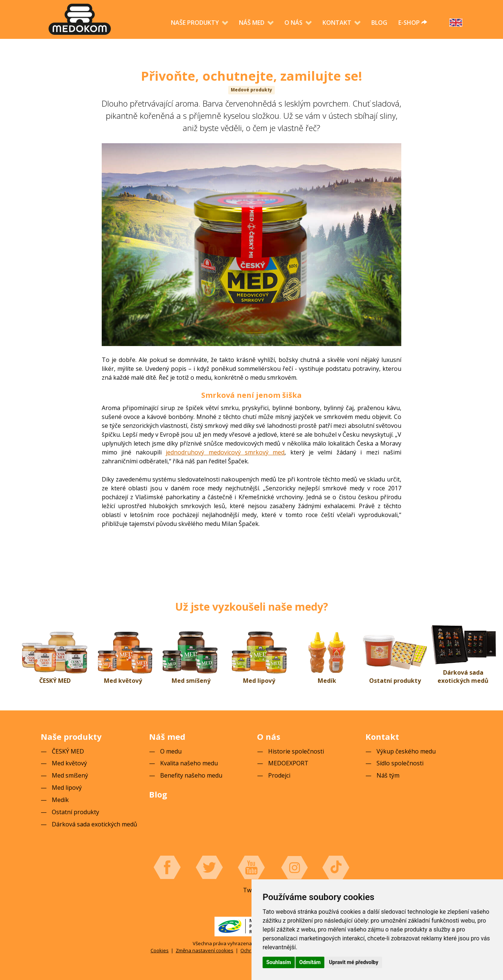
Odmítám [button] (310, 962)
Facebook (167, 867)
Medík (327, 681)
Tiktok (336, 867)
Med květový (123, 681)
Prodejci (279, 775)
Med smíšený (191, 681)
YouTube (251, 867)
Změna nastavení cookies (205, 950)
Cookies (160, 950)
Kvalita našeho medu (189, 763)
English (456, 23)
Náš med (252, 23)
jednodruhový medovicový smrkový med (225, 452)
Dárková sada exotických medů (463, 677)
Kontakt (338, 23)
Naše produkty (196, 23)
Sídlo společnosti (400, 763)
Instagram (294, 867)
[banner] (80, 19)
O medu (171, 751)
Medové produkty (251, 90)
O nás (294, 23)
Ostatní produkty (395, 681)
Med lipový (259, 681)
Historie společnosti (296, 751)
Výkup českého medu (406, 751)
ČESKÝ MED (55, 681)
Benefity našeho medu (191, 775)
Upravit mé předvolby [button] (353, 962)
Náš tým (388, 775)
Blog (379, 23)
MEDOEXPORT (288, 763)
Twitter (209, 867)
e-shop (413, 23)
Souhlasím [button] (279, 962)
